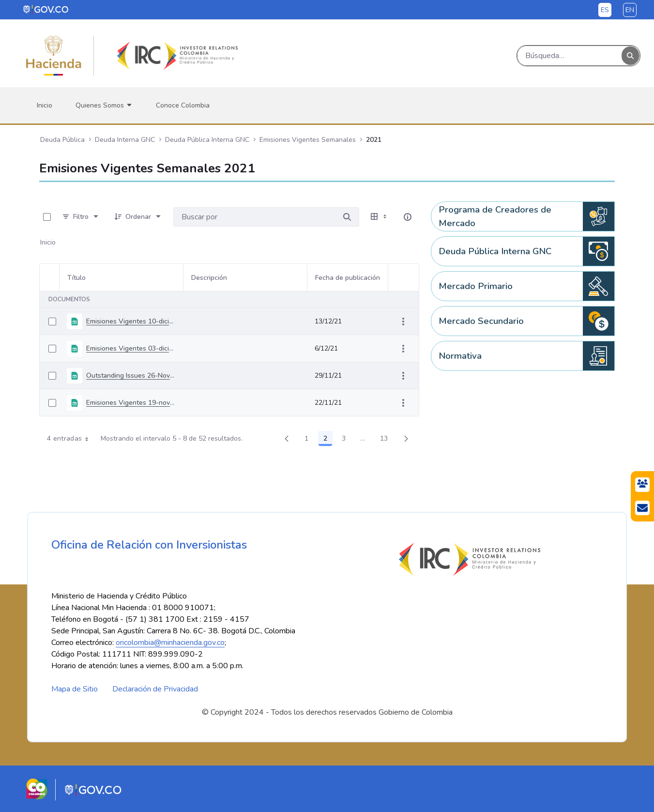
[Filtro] (81, 217)
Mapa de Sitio (75, 689)
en (630, 10)
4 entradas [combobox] (71, 439)
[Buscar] (570, 56)
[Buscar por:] (254, 217)
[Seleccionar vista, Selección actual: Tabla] (380, 217)
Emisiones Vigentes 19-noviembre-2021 (131, 403)
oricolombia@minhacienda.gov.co (170, 643)
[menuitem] (45, 105)
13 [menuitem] (387, 440)
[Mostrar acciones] (403, 322)
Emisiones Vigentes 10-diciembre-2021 (131, 321)
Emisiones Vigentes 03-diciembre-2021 (131, 348)
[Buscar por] (347, 217)
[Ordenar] (138, 217)
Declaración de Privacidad (155, 689)
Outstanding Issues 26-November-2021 (131, 375)
